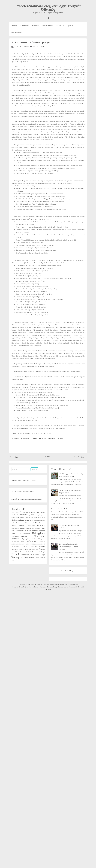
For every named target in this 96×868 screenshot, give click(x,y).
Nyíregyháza (39, 533)
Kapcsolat (70, 26)
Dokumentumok (47, 26)
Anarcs (17, 512)
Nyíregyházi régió (17, 33)
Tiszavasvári (25, 555)
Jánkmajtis (16, 520)
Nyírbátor (35, 531)
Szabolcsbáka (35, 549)
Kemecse (23, 520)
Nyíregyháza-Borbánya (19, 536)
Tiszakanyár (42, 552)
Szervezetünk (24, 26)
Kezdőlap (14, 26)
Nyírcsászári (27, 534)
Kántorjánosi (20, 523)
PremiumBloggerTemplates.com (57, 587)
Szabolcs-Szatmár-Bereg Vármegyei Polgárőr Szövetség (48, 8)
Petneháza (15, 549)
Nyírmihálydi (42, 544)
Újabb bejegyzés (15, 457)
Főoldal (47, 457)
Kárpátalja (28, 523)
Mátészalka (31, 526)
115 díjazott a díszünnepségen (31, 42)
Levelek (14, 526)
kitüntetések (37, 47)
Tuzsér (32, 555)
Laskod (43, 523)
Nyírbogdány (19, 531)
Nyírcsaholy (16, 533)
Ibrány (40, 517)
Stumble (52, 439)
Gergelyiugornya (41, 515)
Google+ (43, 439)
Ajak (13, 512)
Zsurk (37, 558)
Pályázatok (35, 26)
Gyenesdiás (15, 517)
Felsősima (33, 515)
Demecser (23, 515)
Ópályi (13, 560)
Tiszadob (35, 552)
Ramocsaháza (27, 549)
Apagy (22, 512)
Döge (29, 515)
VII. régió (42, 555)
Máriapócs (22, 525)
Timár (30, 552)
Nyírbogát (28, 531)
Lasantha (43, 587)
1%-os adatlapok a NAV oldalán (62, 509)
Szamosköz (14, 552)
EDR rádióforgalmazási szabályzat (23, 491)
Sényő (25, 552)
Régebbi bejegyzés (80, 457)
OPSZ (43, 47)
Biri (12, 515)
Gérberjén (28, 517)
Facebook (25, 439)
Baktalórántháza (30, 512)
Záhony (43, 558)
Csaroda (16, 515)
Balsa (38, 512)
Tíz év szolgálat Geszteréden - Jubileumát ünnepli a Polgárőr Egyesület (69, 547)
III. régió (34, 517)
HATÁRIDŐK (60, 26)
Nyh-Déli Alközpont (25, 528)
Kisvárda (30, 520)
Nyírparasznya (16, 547)
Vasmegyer (17, 557)
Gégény (22, 517)
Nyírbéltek (42, 531)
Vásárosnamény (29, 558)
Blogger (72, 571)
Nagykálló (15, 528)
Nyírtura (42, 546)
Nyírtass (25, 546)
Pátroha (20, 549)
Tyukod (36, 555)
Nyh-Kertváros (36, 528)
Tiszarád (16, 554)
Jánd (44, 517)
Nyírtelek (34, 546)
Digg (60, 439)
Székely (20, 552)
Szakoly (42, 549)
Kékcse (36, 523)
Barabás (43, 512)
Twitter (34, 439)
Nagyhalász (41, 525)
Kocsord (36, 520)
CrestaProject (23, 587)
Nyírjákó (27, 544)
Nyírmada (34, 544)
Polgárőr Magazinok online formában (24, 480)
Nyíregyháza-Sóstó (29, 539)
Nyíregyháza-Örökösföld (28, 541)
